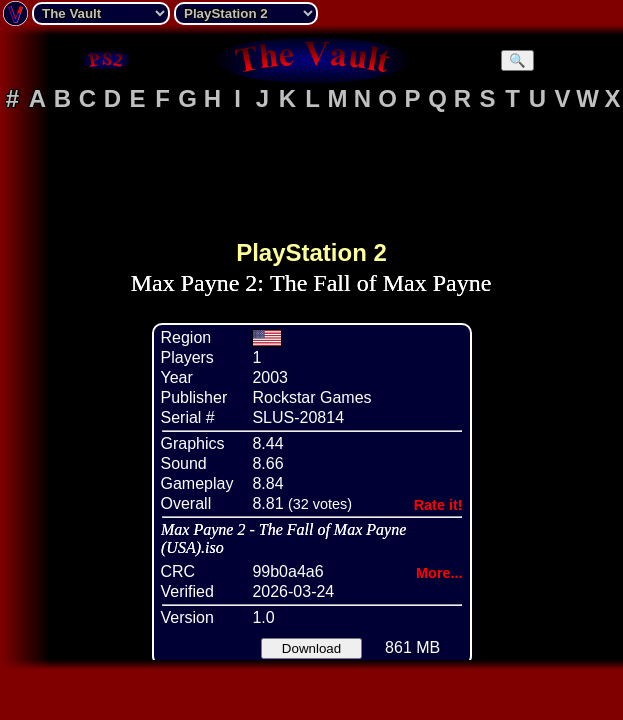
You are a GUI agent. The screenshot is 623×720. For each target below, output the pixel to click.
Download (311, 648)
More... (439, 573)
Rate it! (438, 505)
